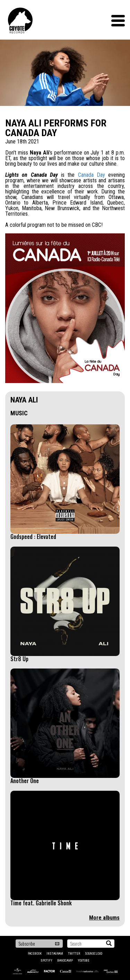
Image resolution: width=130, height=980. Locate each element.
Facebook (35, 954)
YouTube (84, 961)
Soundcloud (94, 954)
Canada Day (92, 175)
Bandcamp (65, 961)
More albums (104, 918)
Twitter (74, 954)
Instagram (55, 954)
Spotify (46, 961)
